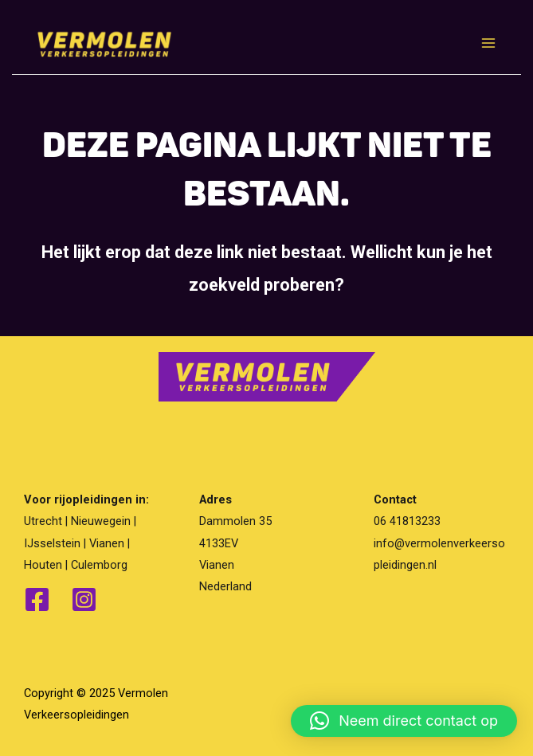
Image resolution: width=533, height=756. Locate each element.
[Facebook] (37, 599)
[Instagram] (84, 599)
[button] (404, 721)
